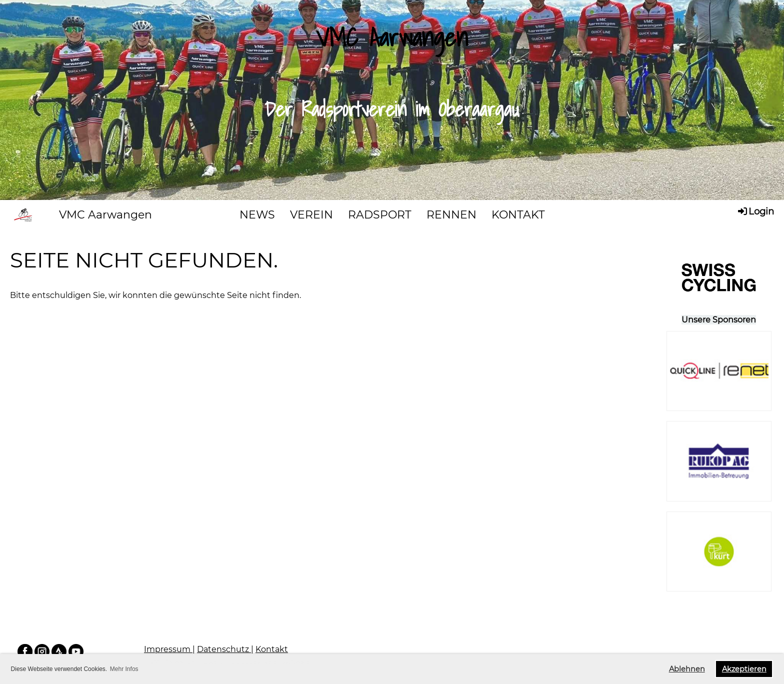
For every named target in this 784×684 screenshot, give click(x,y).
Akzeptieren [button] (744, 669)
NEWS (257, 215)
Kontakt (272, 649)
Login (755, 211)
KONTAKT (518, 215)
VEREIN (311, 215)
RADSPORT (380, 215)
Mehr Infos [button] (124, 669)
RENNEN (451, 215)
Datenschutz (224, 649)
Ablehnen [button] (687, 669)
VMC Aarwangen (105, 215)
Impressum (168, 649)
